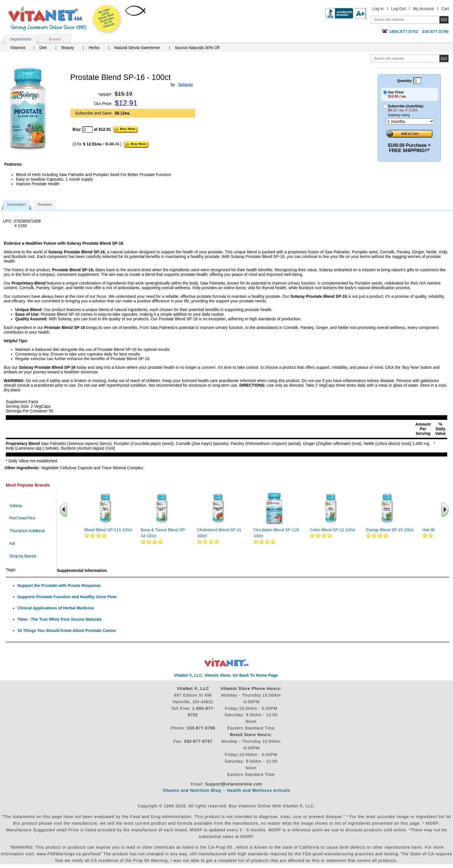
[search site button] (444, 58)
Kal (12, 543)
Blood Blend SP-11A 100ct (108, 530)
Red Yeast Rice (22, 518)
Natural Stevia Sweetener (137, 48)
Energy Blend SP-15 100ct (390, 530)
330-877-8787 (198, 741)
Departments (21, 39)
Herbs (94, 48)
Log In (378, 9)
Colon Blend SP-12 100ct (332, 530)
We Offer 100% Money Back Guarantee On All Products (107, 19)
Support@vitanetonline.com (234, 784)
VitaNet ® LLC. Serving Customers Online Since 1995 (47, 19)
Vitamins (18, 48)
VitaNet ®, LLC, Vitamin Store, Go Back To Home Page (226, 675)
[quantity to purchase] (88, 130)
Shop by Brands (24, 556)
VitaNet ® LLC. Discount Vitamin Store (227, 662)
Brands (55, 39)
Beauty (68, 48)
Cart (445, 9)
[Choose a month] (410, 121)
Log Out (398, 9)
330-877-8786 (201, 728)
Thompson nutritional (27, 531)
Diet (43, 48)
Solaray (16, 505)
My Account (423, 9)
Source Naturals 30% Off (197, 48)
